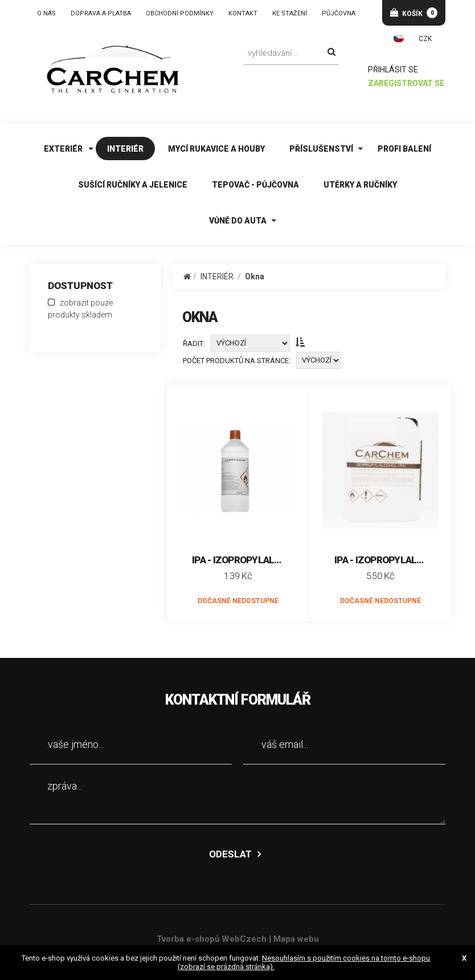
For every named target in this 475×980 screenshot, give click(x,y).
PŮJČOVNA (339, 13)
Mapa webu (296, 939)
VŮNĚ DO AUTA (238, 221)
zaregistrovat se (407, 84)
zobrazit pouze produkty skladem (80, 309)
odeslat (230, 854)
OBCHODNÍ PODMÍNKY (180, 13)
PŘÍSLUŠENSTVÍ (321, 149)
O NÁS (46, 13)
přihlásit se (394, 70)
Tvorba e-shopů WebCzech (212, 939)
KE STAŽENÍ (290, 13)
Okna (255, 276)
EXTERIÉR (63, 149)
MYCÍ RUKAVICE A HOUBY (216, 149)
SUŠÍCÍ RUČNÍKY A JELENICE (133, 185)
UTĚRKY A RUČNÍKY (360, 185)
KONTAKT (243, 13)
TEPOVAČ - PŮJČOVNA (255, 185)
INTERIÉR (125, 149)
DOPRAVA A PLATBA (101, 13)
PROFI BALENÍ (404, 149)
